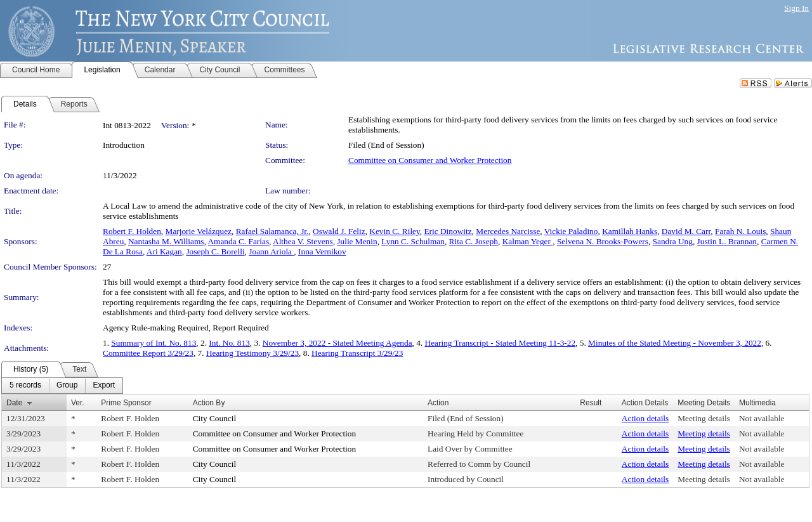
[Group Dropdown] (67, 386)
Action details (645, 418)
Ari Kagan (164, 251)
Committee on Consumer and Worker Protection (430, 160)
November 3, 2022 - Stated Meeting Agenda (337, 343)
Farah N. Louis (740, 231)
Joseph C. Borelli (215, 251)
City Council (215, 418)
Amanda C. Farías (238, 241)
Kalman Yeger (528, 241)
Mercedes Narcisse (508, 231)
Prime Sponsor (126, 403)
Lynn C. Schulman (413, 241)
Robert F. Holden (132, 231)
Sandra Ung (673, 241)
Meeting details (704, 418)
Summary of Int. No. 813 (154, 343)
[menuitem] (25, 386)
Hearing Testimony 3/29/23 (252, 353)
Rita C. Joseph (474, 241)
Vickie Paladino (571, 231)
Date (14, 403)
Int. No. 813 (229, 343)
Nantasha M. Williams (166, 241)
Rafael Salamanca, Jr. (272, 231)
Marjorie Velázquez (199, 231)
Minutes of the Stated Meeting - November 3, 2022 (675, 343)
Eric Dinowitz (448, 231)
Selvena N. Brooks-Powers (603, 241)
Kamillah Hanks (630, 231)
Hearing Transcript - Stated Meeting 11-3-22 (501, 343)
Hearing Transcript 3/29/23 (357, 353)
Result (591, 403)
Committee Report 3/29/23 (148, 353)
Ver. (78, 403)
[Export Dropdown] (104, 386)
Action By (209, 403)
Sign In (796, 8)
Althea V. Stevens (303, 241)
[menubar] (62, 386)
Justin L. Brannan (727, 241)
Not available (762, 418)
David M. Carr (686, 231)
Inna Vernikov (322, 251)
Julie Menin (357, 241)
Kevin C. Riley (394, 231)
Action (438, 403)
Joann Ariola (271, 251)
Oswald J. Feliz (339, 231)
